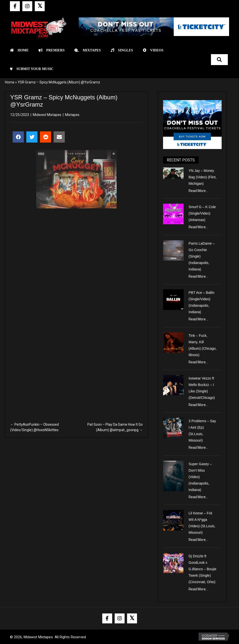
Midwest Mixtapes (47, 115)
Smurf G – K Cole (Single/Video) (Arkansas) (202, 213)
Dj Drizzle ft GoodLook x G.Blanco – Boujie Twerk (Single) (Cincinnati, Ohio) (203, 569)
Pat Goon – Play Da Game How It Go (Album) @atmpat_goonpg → (115, 427)
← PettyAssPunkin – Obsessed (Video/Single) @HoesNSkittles (34, 427)
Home (10, 82)
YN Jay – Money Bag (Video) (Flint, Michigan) (203, 177)
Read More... (198, 191)
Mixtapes (72, 115)
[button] (15, 6)
